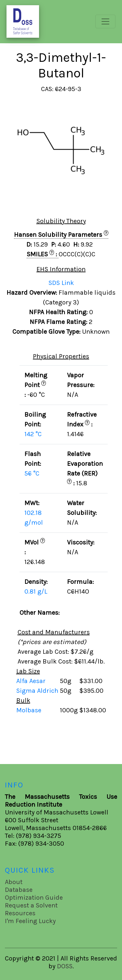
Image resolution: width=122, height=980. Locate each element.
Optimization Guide (34, 898)
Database (19, 890)
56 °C (32, 473)
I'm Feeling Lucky (30, 921)
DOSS (65, 966)
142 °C (33, 434)
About (14, 882)
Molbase (29, 710)
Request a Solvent (31, 905)
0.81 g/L (36, 591)
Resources (20, 913)
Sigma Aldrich (38, 691)
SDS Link (61, 283)
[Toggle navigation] (105, 21)
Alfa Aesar (32, 681)
